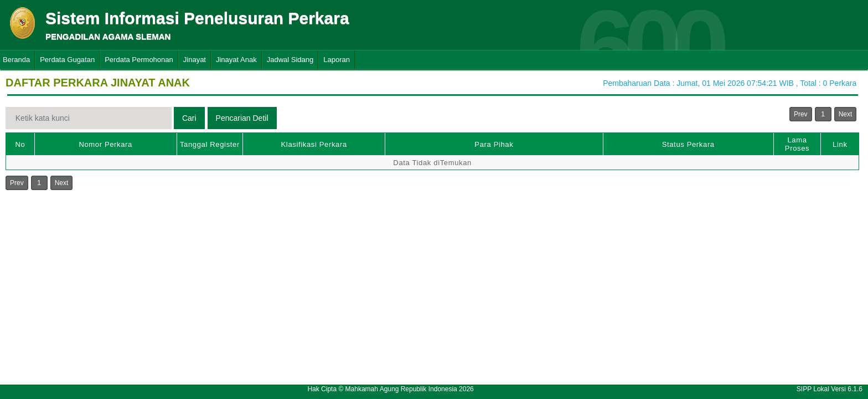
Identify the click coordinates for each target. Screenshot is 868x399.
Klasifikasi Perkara (314, 144)
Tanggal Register (210, 144)
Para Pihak (494, 144)
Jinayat (195, 60)
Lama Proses (797, 144)
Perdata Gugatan (67, 60)
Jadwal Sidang (290, 60)
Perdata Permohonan (139, 60)
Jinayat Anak (236, 60)
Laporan (337, 60)
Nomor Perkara (105, 144)
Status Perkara (688, 144)
